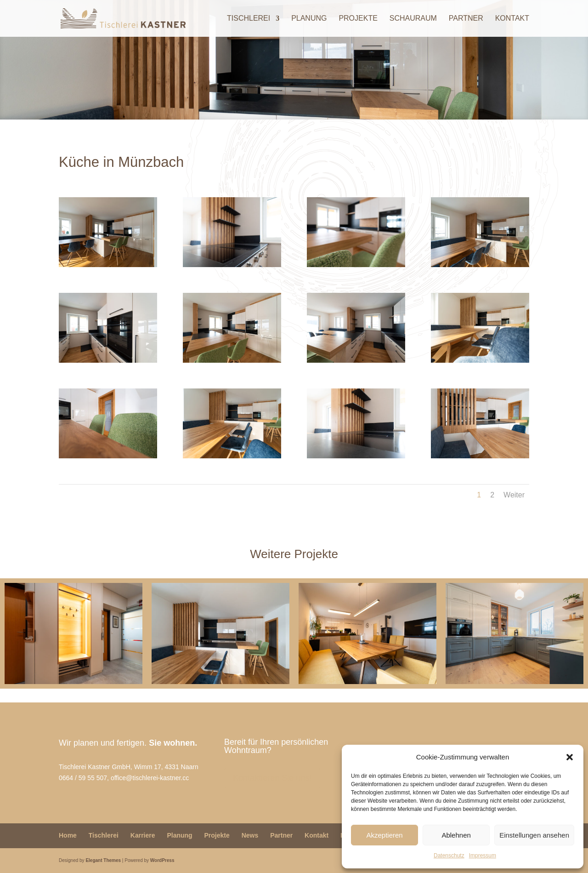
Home (68, 835)
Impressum (483, 856)
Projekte (358, 19)
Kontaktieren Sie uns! (272, 778)
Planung (309, 19)
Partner (466, 19)
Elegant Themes (103, 860)
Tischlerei (249, 19)
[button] (570, 757)
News (250, 835)
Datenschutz (449, 856)
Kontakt (512, 19)
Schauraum (413, 19)
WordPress (162, 860)
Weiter (514, 495)
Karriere (143, 835)
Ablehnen (456, 835)
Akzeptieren (384, 835)
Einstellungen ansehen (534, 835)
